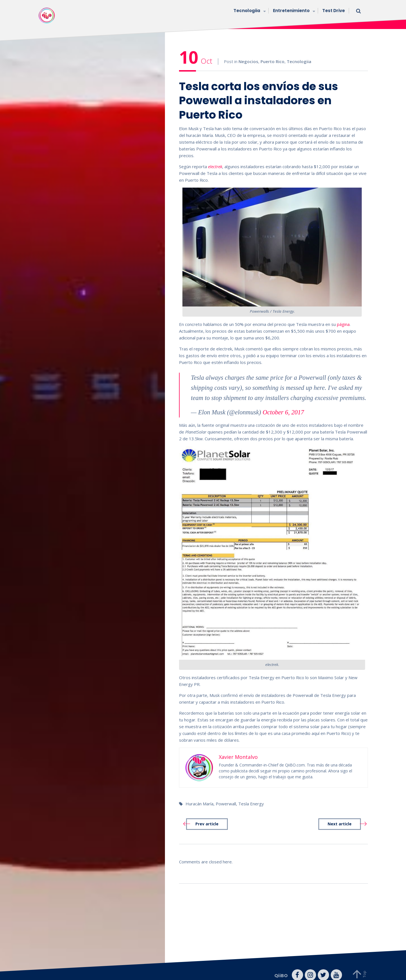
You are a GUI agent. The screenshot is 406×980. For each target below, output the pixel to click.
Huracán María (199, 796)
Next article (340, 816)
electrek (215, 159)
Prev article (207, 816)
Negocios (248, 54)
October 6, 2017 (283, 404)
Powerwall (226, 796)
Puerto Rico (272, 54)
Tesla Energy (251, 796)
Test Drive (334, 11)
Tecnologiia (249, 11)
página (343, 316)
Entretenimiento (293, 11)
